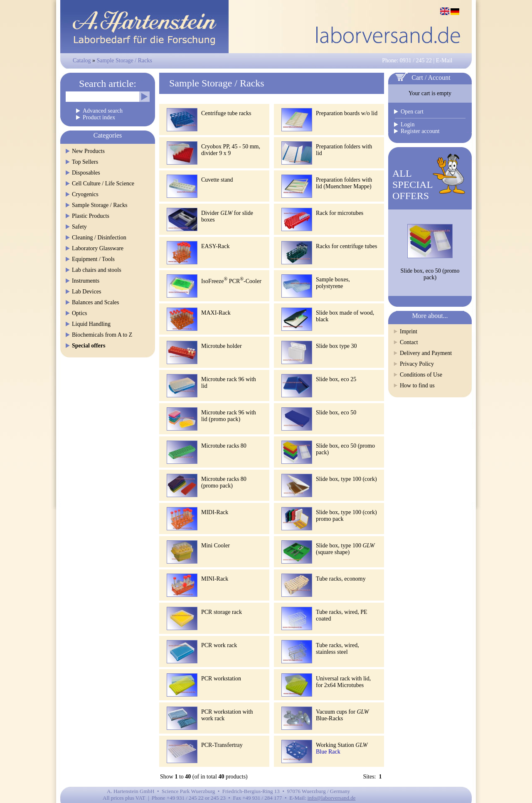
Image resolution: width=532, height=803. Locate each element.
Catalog (82, 60)
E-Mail (444, 60)
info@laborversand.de (332, 798)
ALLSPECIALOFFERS (413, 185)
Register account (420, 131)
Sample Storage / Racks (124, 60)
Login (408, 124)
